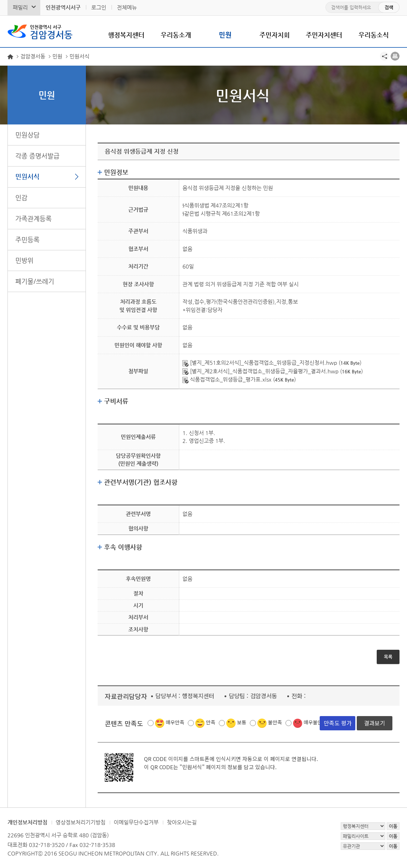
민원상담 (27, 135)
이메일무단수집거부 (136, 822)
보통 (242, 722)
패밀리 (20, 7)
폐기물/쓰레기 (35, 281)
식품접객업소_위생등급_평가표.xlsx (227, 379)
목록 (388, 657)
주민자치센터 (324, 35)
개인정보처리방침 (27, 822)
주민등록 (27, 239)
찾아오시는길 (182, 822)
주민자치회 (275, 35)
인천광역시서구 (63, 7)
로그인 (99, 7)
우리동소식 (374, 35)
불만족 (275, 722)
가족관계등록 (34, 218)
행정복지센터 (126, 35)
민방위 (24, 260)
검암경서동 (51, 31)
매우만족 (175, 722)
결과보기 (375, 723)
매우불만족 (315, 722)
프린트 (395, 56)
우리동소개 (176, 35)
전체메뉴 (127, 7)
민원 (225, 35)
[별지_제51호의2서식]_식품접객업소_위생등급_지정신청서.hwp (260, 362)
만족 (211, 722)
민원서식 (27, 176)
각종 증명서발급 (37, 156)
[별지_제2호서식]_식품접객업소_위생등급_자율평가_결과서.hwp (261, 371)
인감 (21, 197)
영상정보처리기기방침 (81, 822)
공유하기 (384, 56)
